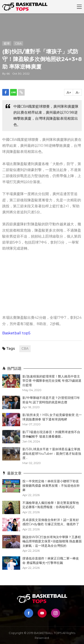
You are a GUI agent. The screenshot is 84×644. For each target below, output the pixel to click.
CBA (18, 43)
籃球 (7, 43)
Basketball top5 (16, 333)
